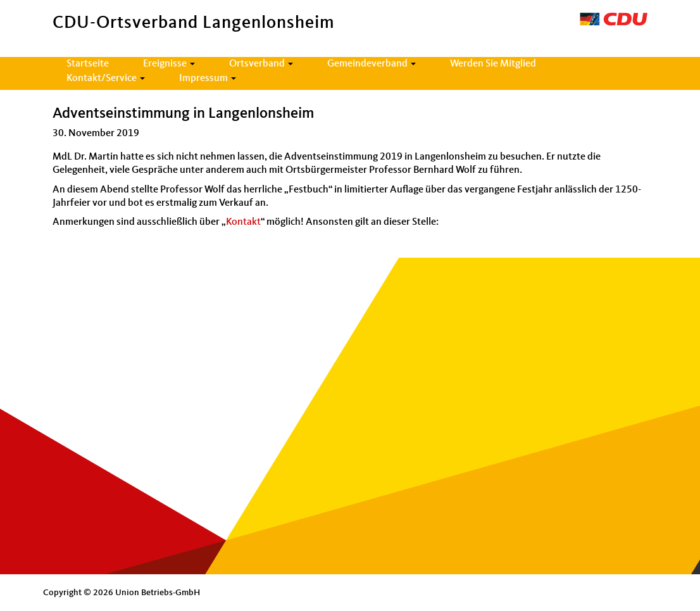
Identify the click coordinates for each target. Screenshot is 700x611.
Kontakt (243, 222)
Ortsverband (261, 64)
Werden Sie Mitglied (493, 64)
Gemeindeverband (372, 64)
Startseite (88, 64)
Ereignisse (169, 64)
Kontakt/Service (106, 79)
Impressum (208, 79)
